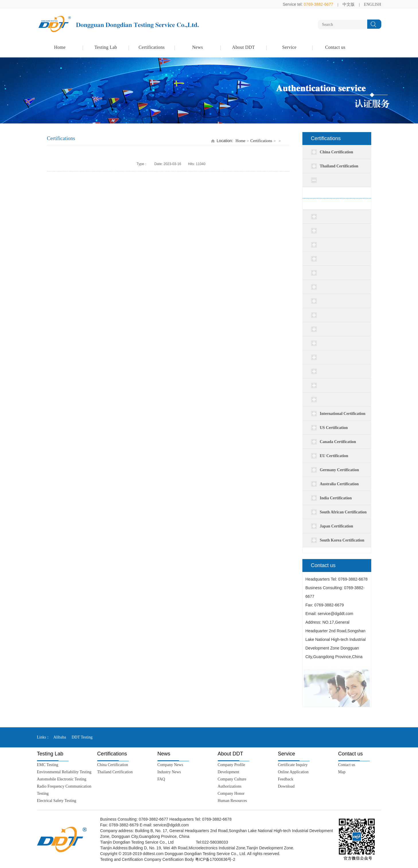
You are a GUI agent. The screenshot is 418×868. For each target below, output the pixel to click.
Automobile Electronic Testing (62, 779)
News (198, 47)
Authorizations (230, 786)
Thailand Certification (115, 772)
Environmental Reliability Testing (64, 772)
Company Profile (232, 765)
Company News (170, 765)
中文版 (349, 4)
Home (60, 47)
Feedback (286, 779)
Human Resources (232, 801)
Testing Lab (106, 47)
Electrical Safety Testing (57, 801)
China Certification (113, 765)
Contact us (335, 47)
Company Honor (231, 793)
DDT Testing (82, 737)
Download (286, 786)
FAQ (161, 779)
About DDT (243, 47)
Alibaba (60, 737)
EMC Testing (48, 765)
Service (289, 47)
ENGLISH (373, 4)
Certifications (152, 47)
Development (229, 772)
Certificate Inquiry (293, 765)
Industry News (169, 772)
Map (342, 772)
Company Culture (232, 779)
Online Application (293, 772)
